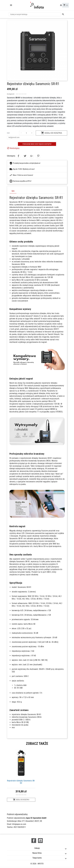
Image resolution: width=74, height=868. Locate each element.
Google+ (32, 156)
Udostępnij (18, 156)
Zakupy (37, 848)
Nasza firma (37, 853)
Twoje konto (37, 858)
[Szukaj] (35, 14)
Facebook (34, 841)
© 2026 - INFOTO (37, 864)
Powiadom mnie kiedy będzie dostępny (37, 144)
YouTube (40, 841)
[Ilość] (26, 133)
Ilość (8, 133)
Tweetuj (25, 156)
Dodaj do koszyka (51, 133)
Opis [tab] (13, 191)
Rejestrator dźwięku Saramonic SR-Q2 (21, 782)
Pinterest (38, 156)
